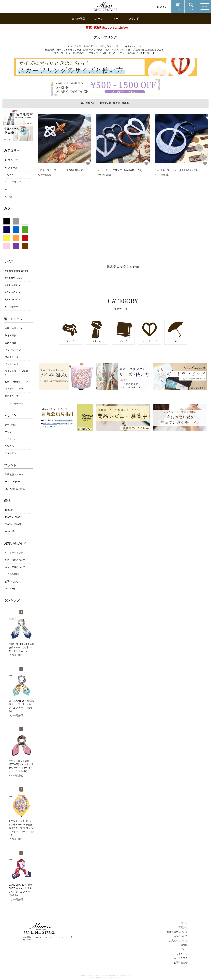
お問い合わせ (74, 918)
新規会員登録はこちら (45, 918)
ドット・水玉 (12, 364)
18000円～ (10, 510)
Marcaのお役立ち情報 (19, 958)
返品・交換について (15, 567)
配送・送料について (15, 560)
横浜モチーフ (12, 357)
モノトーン (11, 439)
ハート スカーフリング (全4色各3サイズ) (119, 170)
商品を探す (11, 943)
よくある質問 (12, 574)
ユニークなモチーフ (15, 403)
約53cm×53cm (12, 292)
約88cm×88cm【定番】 (17, 271)
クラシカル (11, 425)
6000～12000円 (13, 524)
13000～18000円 (14, 517)
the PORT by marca (15, 489)
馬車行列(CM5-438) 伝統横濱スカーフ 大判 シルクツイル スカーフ (21, 647)
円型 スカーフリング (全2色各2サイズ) (176, 170)
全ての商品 (78, 19)
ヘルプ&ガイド (14, 973)
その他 (8, 196)
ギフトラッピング (14, 553)
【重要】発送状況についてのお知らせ (105, 28)
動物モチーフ (12, 396)
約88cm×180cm (13, 299)
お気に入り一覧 (98, 918)
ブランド (134, 19)
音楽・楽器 (11, 343)
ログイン (162, 7)
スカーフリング (13, 182)
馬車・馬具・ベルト (15, 328)
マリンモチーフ (13, 350)
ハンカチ (9, 175)
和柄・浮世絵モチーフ (16, 382)
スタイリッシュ (13, 453)
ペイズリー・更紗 (14, 389)
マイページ (11, 589)
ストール (116, 19)
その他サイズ (15, 307)
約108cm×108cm (14, 278)
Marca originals (13, 482)
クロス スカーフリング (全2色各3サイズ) (61, 170)
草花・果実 (11, 336)
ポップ (8, 432)
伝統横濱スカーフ (14, 474)
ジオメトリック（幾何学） (16, 373)
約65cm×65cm (12, 285)
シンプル (9, 446)
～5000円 (10, 531)
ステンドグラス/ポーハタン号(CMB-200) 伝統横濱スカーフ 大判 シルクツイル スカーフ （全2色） (21, 828)
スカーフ (98, 19)
